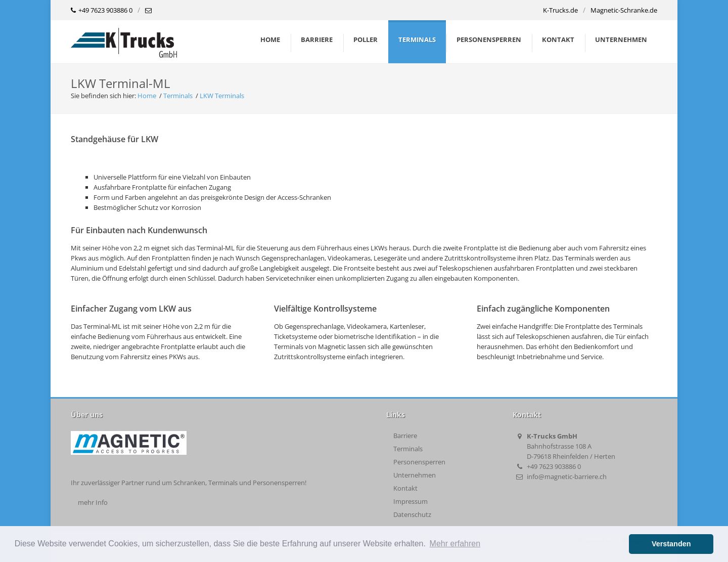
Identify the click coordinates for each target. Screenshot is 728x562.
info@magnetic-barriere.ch (567, 477)
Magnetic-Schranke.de (624, 10)
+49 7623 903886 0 (102, 11)
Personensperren (419, 462)
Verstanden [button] (671, 544)
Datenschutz (412, 514)
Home (270, 39)
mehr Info (93, 502)
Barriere (405, 436)
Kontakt (405, 488)
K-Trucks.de (560, 10)
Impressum (411, 501)
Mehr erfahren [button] (455, 544)
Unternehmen (415, 475)
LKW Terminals (222, 96)
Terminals (178, 96)
